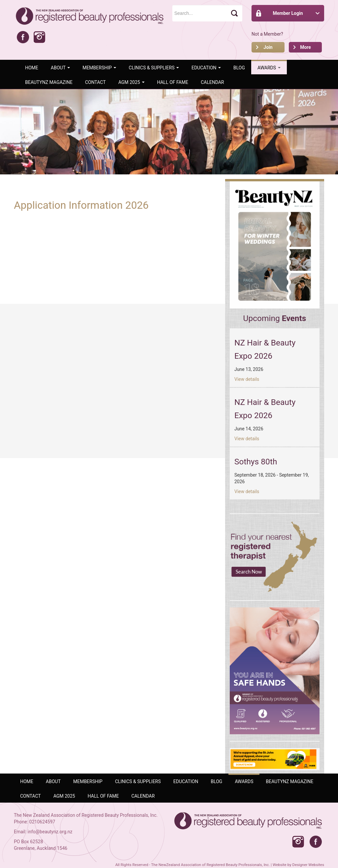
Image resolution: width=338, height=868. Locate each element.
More (305, 47)
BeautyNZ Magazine (49, 82)
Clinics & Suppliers (154, 68)
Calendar (212, 82)
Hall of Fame (173, 82)
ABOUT (60, 68)
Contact (96, 82)
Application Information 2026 (81, 205)
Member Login (288, 13)
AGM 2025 (131, 82)
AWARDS (269, 68)
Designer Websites (308, 865)
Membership (99, 68)
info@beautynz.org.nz (50, 832)
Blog (239, 68)
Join (268, 47)
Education (206, 68)
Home (32, 68)
